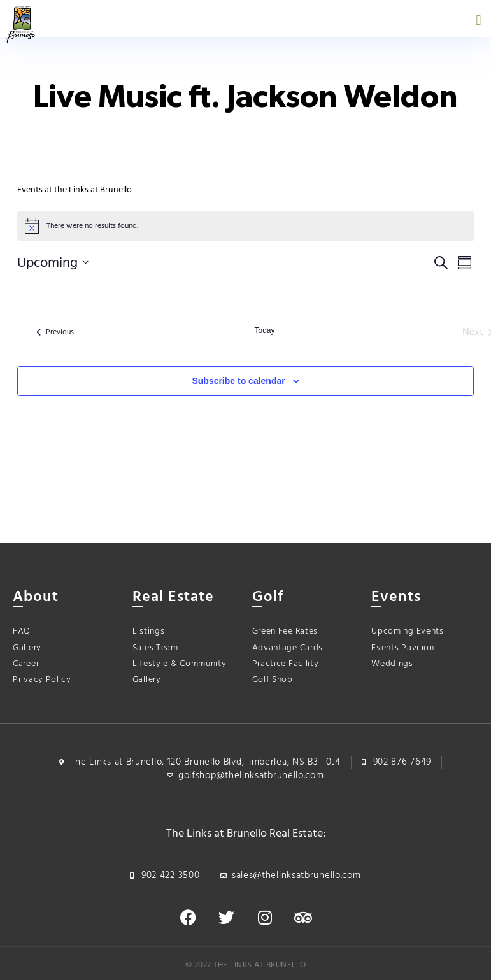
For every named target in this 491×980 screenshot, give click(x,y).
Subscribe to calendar (238, 381)
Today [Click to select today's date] (264, 330)
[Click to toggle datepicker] (53, 263)
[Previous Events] (55, 332)
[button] (479, 20)
